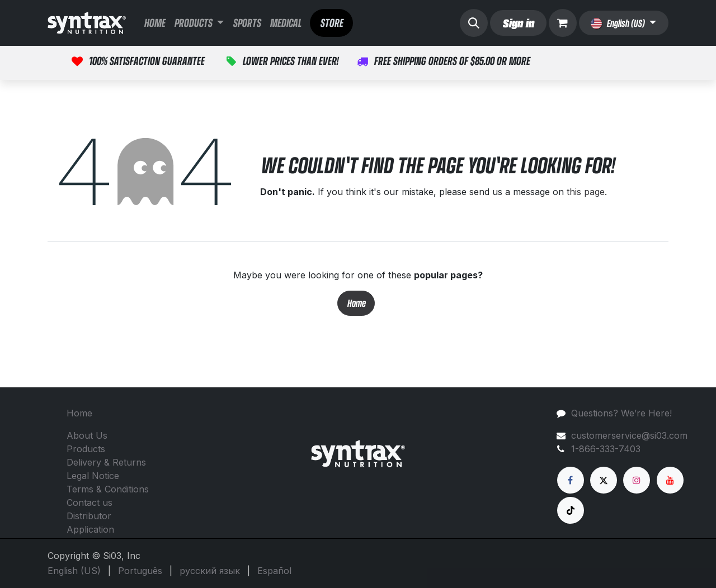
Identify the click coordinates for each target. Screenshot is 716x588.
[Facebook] (571, 480)
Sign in (518, 23)
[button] (474, 23)
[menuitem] (154, 23)
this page (586, 192)
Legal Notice (93, 476)
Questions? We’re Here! (621, 413)
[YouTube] (670, 480)
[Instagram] (637, 480)
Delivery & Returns (106, 462)
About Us (87, 435)
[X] (604, 480)
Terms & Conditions (108, 489)
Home (356, 303)
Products (86, 449)
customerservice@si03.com (629, 435)
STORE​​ (331, 23)
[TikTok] (571, 510)
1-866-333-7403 (606, 449)
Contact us (89, 502)
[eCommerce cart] (563, 23)
